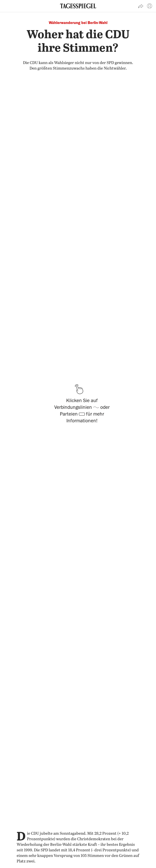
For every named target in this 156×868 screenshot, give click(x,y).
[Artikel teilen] (141, 6)
